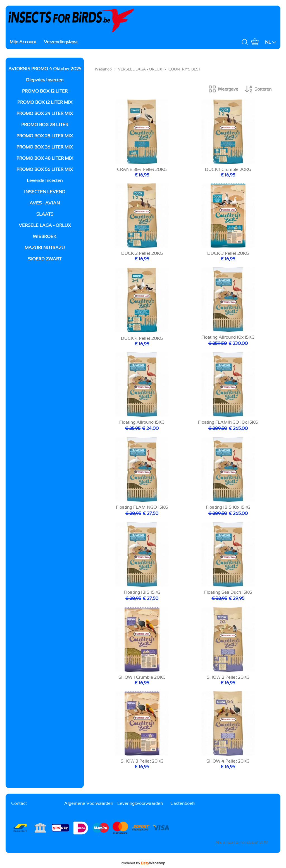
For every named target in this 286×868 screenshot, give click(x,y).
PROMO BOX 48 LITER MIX (45, 158)
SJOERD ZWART (45, 259)
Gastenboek (183, 803)
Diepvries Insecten (45, 80)
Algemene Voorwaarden (89, 803)
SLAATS (45, 214)
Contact (19, 803)
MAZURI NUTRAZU (45, 248)
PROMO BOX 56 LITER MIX (45, 169)
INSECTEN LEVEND (45, 192)
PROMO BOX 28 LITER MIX (45, 136)
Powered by (143, 863)
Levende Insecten (45, 181)
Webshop (103, 69)
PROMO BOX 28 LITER (45, 125)
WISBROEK (45, 237)
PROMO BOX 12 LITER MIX (45, 102)
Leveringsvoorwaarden (140, 803)
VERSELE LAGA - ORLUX (45, 225)
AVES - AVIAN (45, 203)
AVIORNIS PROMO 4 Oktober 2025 (45, 69)
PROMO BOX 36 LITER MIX (45, 147)
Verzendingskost (61, 42)
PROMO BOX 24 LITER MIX (45, 114)
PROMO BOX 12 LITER (45, 91)
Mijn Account (23, 42)
